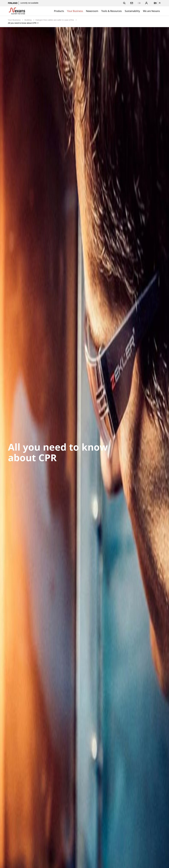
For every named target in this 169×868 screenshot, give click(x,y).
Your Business (75, 11)
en (155, 3)
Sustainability (132, 11)
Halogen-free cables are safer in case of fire (55, 20)
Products (59, 11)
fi (160, 3)
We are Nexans (151, 11)
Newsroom (92, 11)
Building (28, 20)
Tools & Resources (112, 11)
